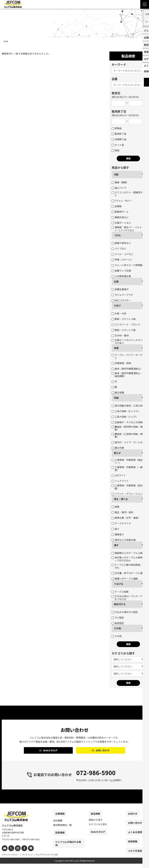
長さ (115, 529)
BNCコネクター (121, 300)
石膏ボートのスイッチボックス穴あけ (128, 341)
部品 (115, 150)
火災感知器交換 (121, 276)
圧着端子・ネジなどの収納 (127, 422)
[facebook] (22, 853)
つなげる (119, 584)
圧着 (116, 281)
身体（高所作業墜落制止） (127, 369)
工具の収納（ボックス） (126, 411)
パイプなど (119, 248)
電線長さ (118, 534)
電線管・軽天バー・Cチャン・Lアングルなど (127, 229)
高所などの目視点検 (124, 540)
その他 (117, 628)
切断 (116, 174)
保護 (116, 348)
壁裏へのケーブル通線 (125, 579)
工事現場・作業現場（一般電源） (128, 469)
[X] (10, 853)
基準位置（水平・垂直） (126, 518)
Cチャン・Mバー (122, 201)
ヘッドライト (120, 481)
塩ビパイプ (119, 188)
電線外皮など (120, 217)
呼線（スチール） (122, 260)
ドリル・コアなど (122, 254)
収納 (116, 398)
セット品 (118, 145)
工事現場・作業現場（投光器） (127, 487)
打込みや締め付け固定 (125, 612)
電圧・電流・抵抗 (122, 512)
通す (116, 545)
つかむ (117, 235)
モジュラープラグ (122, 295)
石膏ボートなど (121, 223)
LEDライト (119, 475)
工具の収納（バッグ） (125, 417)
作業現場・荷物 (121, 363)
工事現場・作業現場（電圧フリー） (128, 461)
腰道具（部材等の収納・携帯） (127, 428)
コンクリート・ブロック (126, 324)
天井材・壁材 (120, 335)
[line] (28, 853)
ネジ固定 (118, 618)
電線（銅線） (120, 182)
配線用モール (120, 212)
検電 (115, 507)
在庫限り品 (119, 139)
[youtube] (4, 853)
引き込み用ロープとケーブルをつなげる (128, 598)
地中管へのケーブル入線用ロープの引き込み (128, 559)
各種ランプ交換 (121, 271)
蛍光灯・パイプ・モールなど (128, 442)
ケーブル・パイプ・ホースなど (128, 356)
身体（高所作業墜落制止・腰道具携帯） (128, 375)
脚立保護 (118, 392)
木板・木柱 (119, 313)
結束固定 (118, 623)
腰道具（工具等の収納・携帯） (127, 435)
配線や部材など (121, 243)
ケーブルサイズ (121, 523)
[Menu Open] (145, 4)
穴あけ (117, 305)
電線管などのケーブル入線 (127, 553)
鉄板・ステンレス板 (124, 319)
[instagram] (16, 853)
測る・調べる (121, 499)
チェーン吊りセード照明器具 (128, 265)
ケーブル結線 (120, 592)
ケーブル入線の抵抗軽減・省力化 (128, 566)
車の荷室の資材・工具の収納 (128, 406)
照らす (117, 453)
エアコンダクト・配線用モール (128, 194)
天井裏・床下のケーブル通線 (128, 573)
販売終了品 (119, 134)
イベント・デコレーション (127, 494)
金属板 (117, 206)
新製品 (117, 128)
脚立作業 (118, 448)
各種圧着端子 (120, 289)
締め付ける (120, 604)
